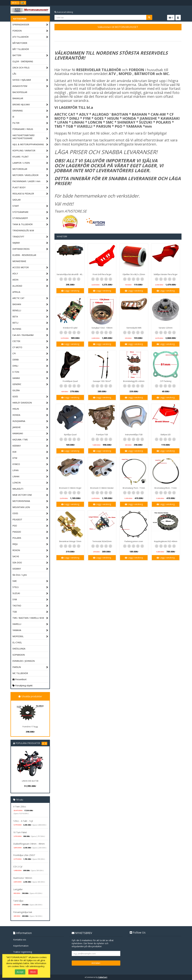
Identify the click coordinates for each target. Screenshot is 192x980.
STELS (30, 587)
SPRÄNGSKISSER (30, 25)
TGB (30, 612)
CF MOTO (30, 347)
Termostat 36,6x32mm (102, 541)
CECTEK (30, 341)
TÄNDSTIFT (30, 237)
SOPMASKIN (19, 655)
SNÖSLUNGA (19, 649)
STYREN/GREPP (30, 218)
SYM (30, 600)
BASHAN (30, 304)
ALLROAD (30, 286)
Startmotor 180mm (23, 878)
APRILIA (16, 292)
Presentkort (19, 679)
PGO (30, 526)
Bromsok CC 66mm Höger (70, 488)
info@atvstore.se (106, 88)
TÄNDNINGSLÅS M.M (23, 230)
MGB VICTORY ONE (30, 495)
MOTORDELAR (30, 169)
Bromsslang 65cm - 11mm (166, 488)
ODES (30, 513)
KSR (30, 452)
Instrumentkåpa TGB (134, 435)
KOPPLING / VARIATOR (30, 151)
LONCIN (30, 483)
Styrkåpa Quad (70, 435)
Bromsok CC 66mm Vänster (102, 488)
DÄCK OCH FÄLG (30, 68)
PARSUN (30, 667)
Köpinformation (21, 946)
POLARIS (30, 538)
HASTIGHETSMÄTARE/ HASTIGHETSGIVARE (30, 137)
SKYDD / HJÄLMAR (30, 80)
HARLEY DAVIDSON (30, 403)
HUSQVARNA (30, 421)
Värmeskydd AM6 (134, 328)
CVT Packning (166, 381)
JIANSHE (30, 427)
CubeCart (103, 977)
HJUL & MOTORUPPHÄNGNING (30, 145)
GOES (30, 397)
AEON (30, 280)
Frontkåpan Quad (70, 381)
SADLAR (16, 200)
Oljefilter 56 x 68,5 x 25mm (134, 274)
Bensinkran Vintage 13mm (70, 541)
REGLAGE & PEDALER (30, 194)
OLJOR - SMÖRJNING (23, 61)
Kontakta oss (20, 940)
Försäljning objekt (22, 686)
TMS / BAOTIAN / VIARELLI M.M (30, 618)
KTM (30, 458)
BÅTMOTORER (20, 43)
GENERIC (30, 384)
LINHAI (30, 477)
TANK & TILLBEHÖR (30, 224)
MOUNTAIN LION (30, 507)
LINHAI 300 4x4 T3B (30, 781)
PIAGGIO (30, 532)
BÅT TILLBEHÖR (21, 49)
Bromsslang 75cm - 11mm (134, 488)
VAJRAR (30, 243)
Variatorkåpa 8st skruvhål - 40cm (71, 274)
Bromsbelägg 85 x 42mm (134, 381)
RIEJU (30, 544)
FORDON (30, 31)
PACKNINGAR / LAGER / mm (30, 181)
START (30, 206)
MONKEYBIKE (19, 261)
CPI (30, 354)
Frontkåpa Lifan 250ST (24, 855)
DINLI (30, 366)
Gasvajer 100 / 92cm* (102, 381)
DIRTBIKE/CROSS (30, 249)
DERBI (30, 360)
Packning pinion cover (134, 541)
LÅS (14, 74)
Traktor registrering (23, 952)
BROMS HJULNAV (30, 105)
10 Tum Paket (20, 832)
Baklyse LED (166, 435)
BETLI (30, 323)
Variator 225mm (166, 328)
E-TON (30, 372)
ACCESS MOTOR (30, 267)
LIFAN (30, 470)
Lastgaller (18, 889)
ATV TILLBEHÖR (30, 37)
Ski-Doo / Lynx (20, 575)
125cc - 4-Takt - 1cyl (23, 821)
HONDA (30, 415)
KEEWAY (30, 446)
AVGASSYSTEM (30, 86)
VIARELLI (30, 624)
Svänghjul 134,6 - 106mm (102, 328)
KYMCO (30, 464)
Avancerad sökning (64, 12)
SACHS (30, 557)
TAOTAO (30, 606)
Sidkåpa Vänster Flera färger (166, 274)
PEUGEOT (30, 520)
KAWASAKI (30, 434)
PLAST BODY (30, 188)
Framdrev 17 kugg (30, 727)
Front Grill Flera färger (102, 274)
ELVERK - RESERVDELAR (24, 255)
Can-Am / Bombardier (30, 335)
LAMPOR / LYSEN (30, 163)
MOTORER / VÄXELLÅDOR (30, 175)
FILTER (30, 123)
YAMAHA (30, 630)
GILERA (16, 390)
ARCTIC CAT (30, 298)
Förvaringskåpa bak (23, 912)
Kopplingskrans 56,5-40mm (166, 541)
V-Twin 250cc (20, 807)
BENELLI (30, 311)
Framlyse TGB (102, 435)
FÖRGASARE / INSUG (30, 129)
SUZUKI (30, 593)
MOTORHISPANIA (30, 501)
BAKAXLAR (18, 98)
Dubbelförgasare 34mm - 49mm (29, 844)
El (30, 117)
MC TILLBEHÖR (20, 673)
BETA (30, 317)
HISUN (30, 409)
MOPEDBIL (30, 636)
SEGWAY (30, 569)
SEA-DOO (30, 563)
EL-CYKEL (17, 642)
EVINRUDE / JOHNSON (24, 661)
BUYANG (30, 329)
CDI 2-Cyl (18, 867)
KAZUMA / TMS (30, 440)
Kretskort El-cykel (70, 328)
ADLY (30, 274)
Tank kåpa (18, 901)
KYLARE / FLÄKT (30, 157)
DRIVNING (30, 111)
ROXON (30, 550)
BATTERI (30, 55)
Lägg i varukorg (70, 291)
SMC (30, 581)
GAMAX (30, 378)
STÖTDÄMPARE (30, 212)
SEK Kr (15, 3)
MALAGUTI (30, 489)
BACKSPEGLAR (20, 92)
